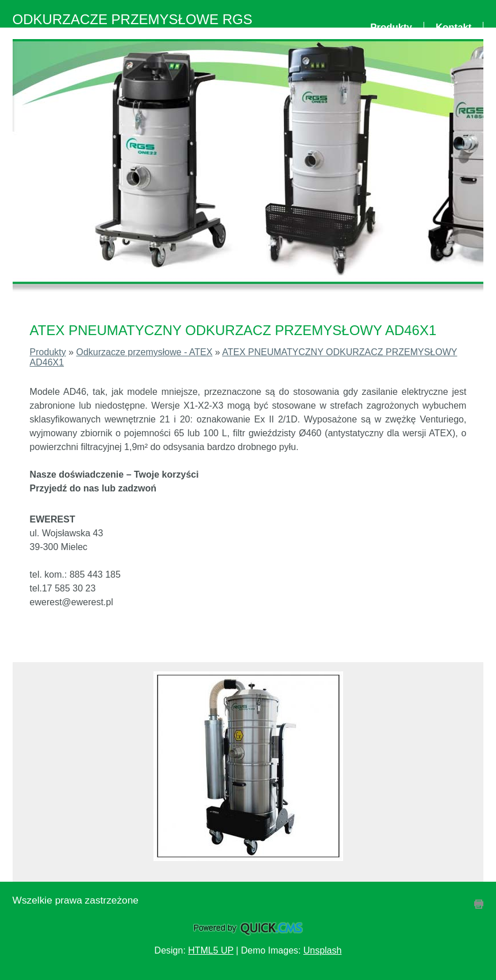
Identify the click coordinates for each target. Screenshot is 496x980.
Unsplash (323, 950)
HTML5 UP (211, 950)
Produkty (391, 27)
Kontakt (453, 27)
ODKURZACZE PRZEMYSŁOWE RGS (132, 19)
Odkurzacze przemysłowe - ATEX (145, 352)
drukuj (479, 904)
